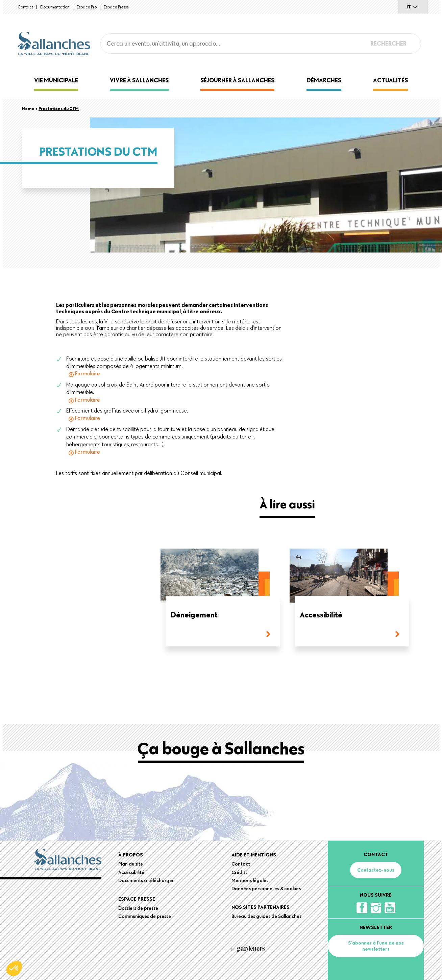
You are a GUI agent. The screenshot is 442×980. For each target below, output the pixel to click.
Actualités (390, 80)
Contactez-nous (376, 870)
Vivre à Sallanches (139, 80)
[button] (14, 969)
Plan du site (131, 864)
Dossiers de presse (138, 908)
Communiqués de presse (145, 916)
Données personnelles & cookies (266, 889)
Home (28, 108)
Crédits (239, 872)
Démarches (324, 80)
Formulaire (87, 373)
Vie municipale (56, 80)
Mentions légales (250, 880)
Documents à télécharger (146, 880)
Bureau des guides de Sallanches (266, 916)
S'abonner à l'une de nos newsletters (376, 946)
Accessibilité (321, 615)
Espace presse (116, 7)
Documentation (55, 7)
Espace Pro (87, 7)
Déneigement (194, 615)
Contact (25, 7)
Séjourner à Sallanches (237, 80)
